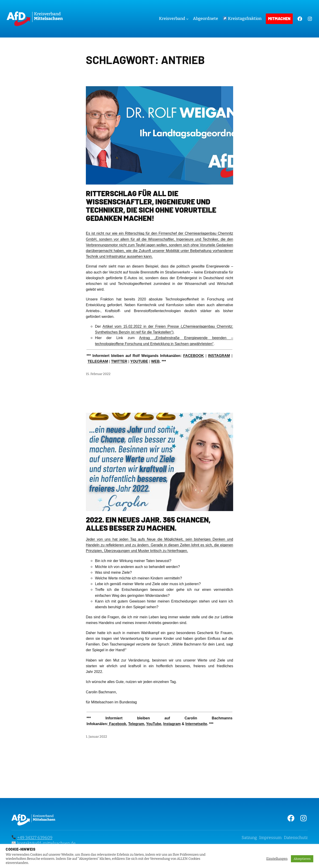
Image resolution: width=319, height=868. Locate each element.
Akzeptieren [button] (302, 859)
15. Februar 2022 (98, 374)
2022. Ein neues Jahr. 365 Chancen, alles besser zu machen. (148, 524)
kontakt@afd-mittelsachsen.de (46, 843)
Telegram (136, 724)
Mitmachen (279, 19)
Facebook (117, 724)
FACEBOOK (194, 356)
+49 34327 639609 (35, 838)
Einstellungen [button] (277, 859)
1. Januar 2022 (96, 737)
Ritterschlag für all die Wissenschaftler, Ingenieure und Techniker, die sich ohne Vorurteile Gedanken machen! (151, 206)
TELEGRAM (98, 361)
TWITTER (119, 361)
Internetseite (196, 724)
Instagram (172, 724)
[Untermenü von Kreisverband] (187, 19)
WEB (155, 361)
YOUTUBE (139, 361)
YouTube (154, 724)
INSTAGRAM (219, 356)
